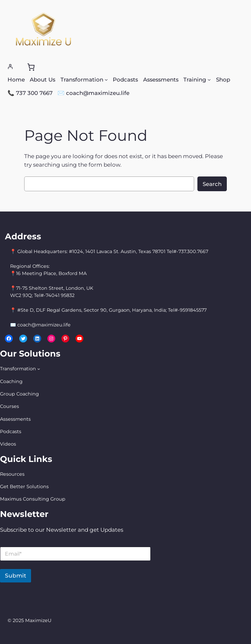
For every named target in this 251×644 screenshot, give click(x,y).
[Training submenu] (209, 80)
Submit (16, 576)
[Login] (10, 67)
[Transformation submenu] (106, 80)
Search (212, 184)
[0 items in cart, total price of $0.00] (31, 67)
